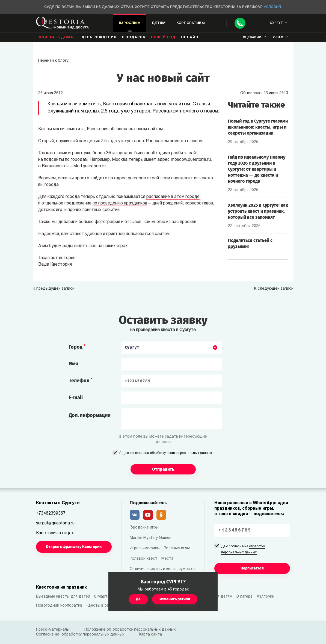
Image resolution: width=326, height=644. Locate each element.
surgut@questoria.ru (55, 523)
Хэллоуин (266, 597)
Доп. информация (90, 415)
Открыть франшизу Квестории (74, 547)
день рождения (99, 37)
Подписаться (252, 568)
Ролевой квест (143, 559)
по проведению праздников (120, 203)
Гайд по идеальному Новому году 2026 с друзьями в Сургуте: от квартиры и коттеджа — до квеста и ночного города (257, 169)
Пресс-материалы (53, 630)
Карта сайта (150, 635)
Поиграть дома (56, 37)
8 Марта (102, 597)
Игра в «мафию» (145, 548)
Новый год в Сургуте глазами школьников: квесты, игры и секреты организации (258, 127)
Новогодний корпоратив (59, 606)
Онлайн (190, 37)
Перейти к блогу (53, 61)
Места (167, 559)
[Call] (240, 23)
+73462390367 (51, 514)
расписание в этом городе (173, 197)
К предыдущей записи (54, 289)
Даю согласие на (243, 550)
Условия (272, 7)
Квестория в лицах (55, 533)
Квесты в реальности (106, 606)
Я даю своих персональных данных (166, 453)
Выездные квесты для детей (63, 597)
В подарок (134, 37)
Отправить (163, 469)
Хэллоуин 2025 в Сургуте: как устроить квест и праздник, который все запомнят (258, 211)
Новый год (163, 37)
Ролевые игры (177, 548)
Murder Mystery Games (151, 538)
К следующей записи (274, 289)
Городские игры (144, 528)
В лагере (244, 597)
